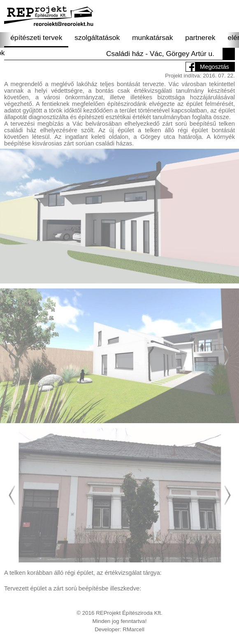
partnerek (200, 37)
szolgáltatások (97, 37)
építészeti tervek (36, 37)
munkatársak (152, 37)
